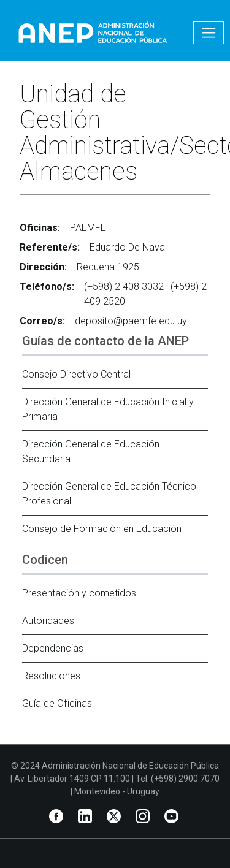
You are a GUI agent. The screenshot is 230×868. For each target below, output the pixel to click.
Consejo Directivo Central (76, 374)
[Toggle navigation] (209, 33)
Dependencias (53, 648)
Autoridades (48, 621)
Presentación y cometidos (79, 593)
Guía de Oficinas (57, 703)
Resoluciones (51, 676)
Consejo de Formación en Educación (102, 529)
